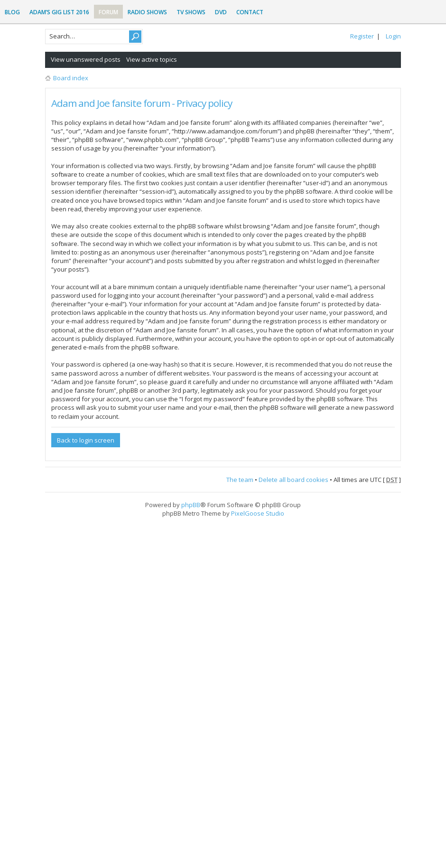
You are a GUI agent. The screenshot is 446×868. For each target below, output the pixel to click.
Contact (250, 12)
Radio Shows (147, 12)
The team (240, 480)
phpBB (191, 505)
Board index (71, 78)
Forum (108, 12)
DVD (221, 12)
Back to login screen (86, 440)
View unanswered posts (86, 59)
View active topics (152, 59)
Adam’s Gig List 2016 (59, 12)
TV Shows (191, 12)
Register (362, 36)
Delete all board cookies (293, 480)
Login (393, 36)
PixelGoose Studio (258, 513)
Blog (12, 12)
